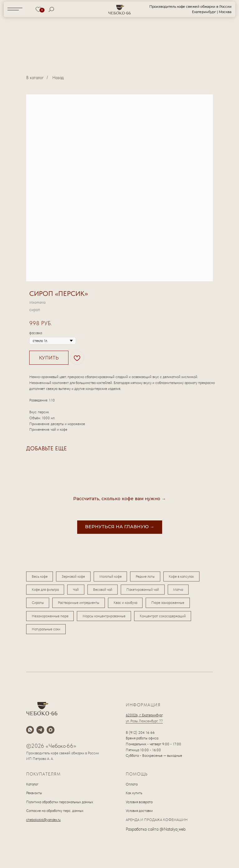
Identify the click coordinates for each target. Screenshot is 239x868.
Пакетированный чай (145, 591)
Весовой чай (105, 591)
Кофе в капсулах (185, 577)
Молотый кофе (112, 577)
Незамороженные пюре (50, 618)
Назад (58, 78)
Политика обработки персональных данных (60, 804)
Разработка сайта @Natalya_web (156, 832)
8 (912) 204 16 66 (140, 735)
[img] (120, 9)
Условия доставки (139, 813)
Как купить (134, 796)
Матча (182, 591)
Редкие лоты (148, 577)
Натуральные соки (46, 632)
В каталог (35, 78)
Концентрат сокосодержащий (165, 618)
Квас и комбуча (127, 604)
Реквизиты (34, 796)
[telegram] (40, 732)
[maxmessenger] (51, 732)
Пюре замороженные (171, 604)
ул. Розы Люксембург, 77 (144, 723)
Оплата (132, 787)
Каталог (32, 787)
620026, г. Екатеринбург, (144, 718)
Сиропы (38, 604)
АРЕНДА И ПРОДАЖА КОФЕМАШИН (157, 823)
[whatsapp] (30, 732)
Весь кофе (40, 577)
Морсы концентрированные (105, 618)
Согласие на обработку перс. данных (55, 813)
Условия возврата (139, 804)
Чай (77, 591)
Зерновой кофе (75, 577)
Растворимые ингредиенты (80, 604)
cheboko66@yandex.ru (43, 823)
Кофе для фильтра (46, 591)
